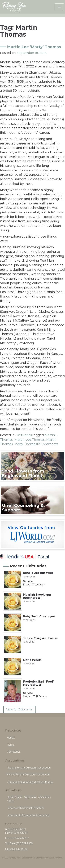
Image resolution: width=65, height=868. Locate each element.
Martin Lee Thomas (30, 440)
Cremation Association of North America (30, 782)
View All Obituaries (19, 709)
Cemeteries (14, 752)
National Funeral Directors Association (29, 768)
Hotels (11, 745)
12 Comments (48, 444)
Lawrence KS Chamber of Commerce (28, 815)
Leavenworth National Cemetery (25, 808)
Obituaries (24, 435)
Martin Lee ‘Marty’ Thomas (34, 47)
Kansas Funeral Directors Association (28, 774)
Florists (11, 738)
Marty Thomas (26, 444)
